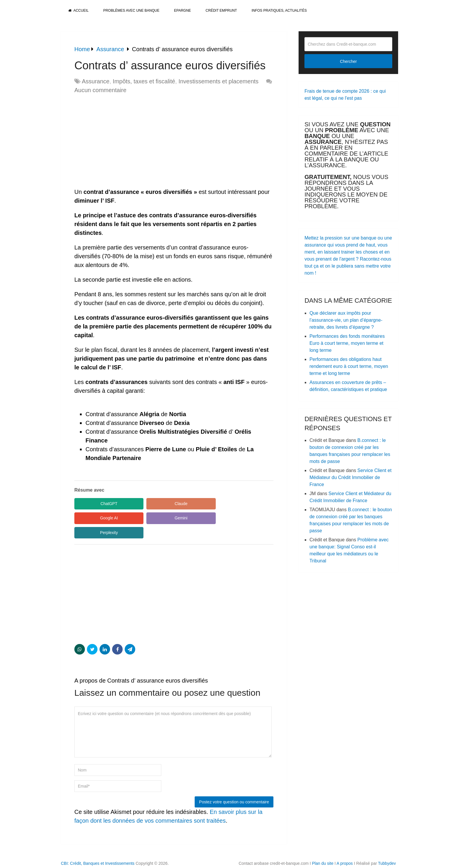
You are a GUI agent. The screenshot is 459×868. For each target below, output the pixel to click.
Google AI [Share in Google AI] (212, 504)
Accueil (78, 11)
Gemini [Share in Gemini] (101, 518)
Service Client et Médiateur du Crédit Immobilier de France (350, 477)
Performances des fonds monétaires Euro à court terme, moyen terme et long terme (347, 343)
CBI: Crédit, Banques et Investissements (98, 849)
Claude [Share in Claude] (156, 504)
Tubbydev (387, 849)
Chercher (348, 61)
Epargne (183, 11)
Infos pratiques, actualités (279, 11)
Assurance (96, 81)
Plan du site (323, 849)
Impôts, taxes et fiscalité (144, 81)
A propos (345, 849)
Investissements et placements (219, 81)
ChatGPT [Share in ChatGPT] (101, 504)
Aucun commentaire (100, 90)
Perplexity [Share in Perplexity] (156, 518)
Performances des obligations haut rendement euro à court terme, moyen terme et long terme (349, 366)
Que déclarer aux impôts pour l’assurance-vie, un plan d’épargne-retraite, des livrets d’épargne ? (346, 320)
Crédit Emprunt (221, 11)
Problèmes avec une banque (131, 11)
